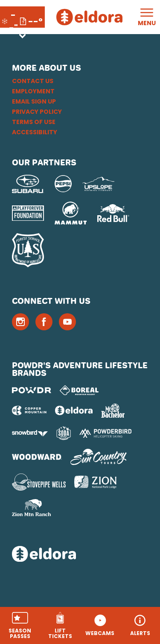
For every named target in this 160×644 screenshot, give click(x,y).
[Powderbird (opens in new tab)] (105, 433)
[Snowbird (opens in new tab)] (30, 433)
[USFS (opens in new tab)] (28, 250)
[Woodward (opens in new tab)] (37, 457)
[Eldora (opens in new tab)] (74, 410)
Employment (33, 91)
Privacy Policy (37, 112)
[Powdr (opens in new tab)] (32, 390)
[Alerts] (140, 625)
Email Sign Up (34, 101)
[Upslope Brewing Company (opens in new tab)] (98, 184)
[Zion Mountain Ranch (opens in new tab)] (31, 508)
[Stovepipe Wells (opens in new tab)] (39, 482)
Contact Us (33, 81)
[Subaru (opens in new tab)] (28, 184)
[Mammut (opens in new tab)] (71, 213)
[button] (20, 625)
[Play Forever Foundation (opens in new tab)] (28, 213)
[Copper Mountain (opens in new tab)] (29, 410)
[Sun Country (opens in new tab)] (99, 457)
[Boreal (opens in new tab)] (79, 390)
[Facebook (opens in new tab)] (44, 322)
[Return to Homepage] (89, 17)
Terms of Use (34, 122)
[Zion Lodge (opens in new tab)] (95, 482)
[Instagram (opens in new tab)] (20, 322)
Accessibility (35, 132)
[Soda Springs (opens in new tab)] (64, 433)
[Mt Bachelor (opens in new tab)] (113, 411)
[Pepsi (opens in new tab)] (63, 184)
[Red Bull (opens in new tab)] (113, 213)
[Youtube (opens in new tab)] (67, 322)
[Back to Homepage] (80, 555)
